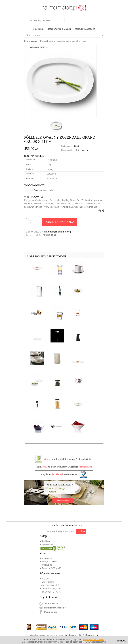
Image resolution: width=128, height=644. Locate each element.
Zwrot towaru (48, 582)
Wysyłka (46, 579)
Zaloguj (68, 29)
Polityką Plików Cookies (93, 639)
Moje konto (38, 29)
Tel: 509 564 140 (52, 604)
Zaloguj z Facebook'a (85, 29)
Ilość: (28, 219)
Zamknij (121, 641)
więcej (101, 210)
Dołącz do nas (51, 612)
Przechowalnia (54, 29)
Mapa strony (92, 635)
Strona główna (31, 41)
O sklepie (46, 541)
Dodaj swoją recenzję (43, 190)
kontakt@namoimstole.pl (59, 232)
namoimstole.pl (71, 635)
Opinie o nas (48, 544)
